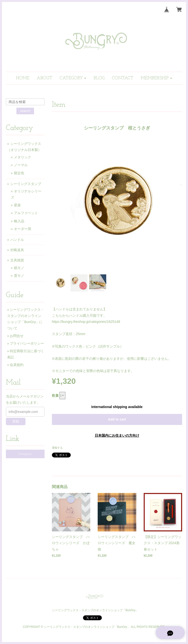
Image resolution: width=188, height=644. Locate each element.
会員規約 (17, 365)
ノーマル (21, 165)
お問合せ (17, 336)
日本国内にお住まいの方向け (117, 435)
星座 (17, 205)
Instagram (25, 454)
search (25, 111)
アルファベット (26, 213)
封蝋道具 (17, 250)
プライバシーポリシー (27, 343)
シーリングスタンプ (26, 184)
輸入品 (19, 221)
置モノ (19, 276)
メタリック (23, 157)
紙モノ (19, 268)
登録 (16, 421)
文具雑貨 (17, 260)
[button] (73, 78)
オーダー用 (23, 229)
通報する (57, 448)
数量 (55, 396)
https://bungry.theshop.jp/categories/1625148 (86, 322)
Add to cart (117, 419)
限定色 (19, 173)
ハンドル (17, 240)
